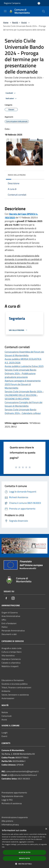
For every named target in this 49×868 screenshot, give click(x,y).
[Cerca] (44, 11)
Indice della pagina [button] (17, 175)
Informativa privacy (10, 825)
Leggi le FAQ (7, 800)
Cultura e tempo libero (11, 652)
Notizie (5, 712)
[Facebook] (6, 598)
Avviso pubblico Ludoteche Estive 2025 (24, 366)
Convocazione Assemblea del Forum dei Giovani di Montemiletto (24, 354)
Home (6, 22)
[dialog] (24, 847)
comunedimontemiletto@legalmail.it (22, 771)
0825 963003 (24, 779)
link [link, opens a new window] (3, 847)
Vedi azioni (11, 99)
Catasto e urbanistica (11, 663)
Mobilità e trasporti (10, 666)
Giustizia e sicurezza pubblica (15, 684)
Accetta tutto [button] (24, 852)
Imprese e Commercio (11, 659)
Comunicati (7, 716)
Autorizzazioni (8, 698)
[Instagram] (13, 598)
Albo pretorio (7, 821)
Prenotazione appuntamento (14, 793)
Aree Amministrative (11, 616)
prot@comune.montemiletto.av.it (22, 775)
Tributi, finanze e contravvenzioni (16, 687)
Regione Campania (12, 3)
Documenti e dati (9, 634)
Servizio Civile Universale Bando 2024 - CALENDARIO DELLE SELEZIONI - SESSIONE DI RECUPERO (24, 395)
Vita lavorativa (8, 655)
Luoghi (5, 733)
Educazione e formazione (13, 680)
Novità (15, 22)
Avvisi (24, 22)
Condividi (11, 93)
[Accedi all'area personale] (39, 3)
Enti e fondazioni (9, 623)
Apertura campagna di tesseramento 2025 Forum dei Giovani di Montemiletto (23, 384)
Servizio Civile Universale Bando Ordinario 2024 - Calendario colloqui (23, 411)
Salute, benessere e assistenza (15, 695)
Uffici (4, 620)
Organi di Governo (10, 613)
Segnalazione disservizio (12, 796)
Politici (5, 627)
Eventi (4, 736)
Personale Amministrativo (13, 631)
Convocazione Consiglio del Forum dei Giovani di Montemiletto (24, 404)
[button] (24, 864)
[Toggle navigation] (5, 11)
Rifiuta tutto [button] (24, 858)
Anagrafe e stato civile (11, 648)
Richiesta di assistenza (12, 803)
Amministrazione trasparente (15, 817)
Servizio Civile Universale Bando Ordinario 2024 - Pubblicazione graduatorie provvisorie (21, 373)
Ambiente (6, 691)
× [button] (46, 829)
